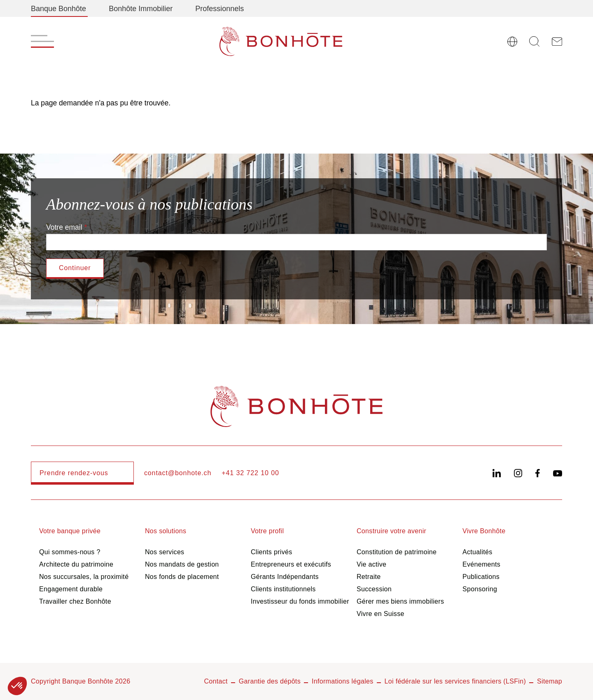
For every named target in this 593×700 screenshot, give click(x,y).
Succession (374, 589)
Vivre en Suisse (381, 614)
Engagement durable (71, 589)
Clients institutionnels (283, 589)
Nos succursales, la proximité (84, 577)
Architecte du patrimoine (76, 564)
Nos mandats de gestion (182, 564)
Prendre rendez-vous (74, 473)
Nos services (165, 552)
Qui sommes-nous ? (70, 552)
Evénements (481, 564)
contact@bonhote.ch (178, 473)
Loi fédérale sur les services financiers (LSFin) (455, 681)
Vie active (371, 564)
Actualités (477, 552)
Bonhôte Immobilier (141, 9)
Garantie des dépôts (270, 681)
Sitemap (550, 681)
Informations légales (343, 681)
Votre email (64, 227)
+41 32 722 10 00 (250, 473)
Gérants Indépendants (285, 577)
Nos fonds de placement (182, 577)
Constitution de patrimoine (397, 552)
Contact (216, 681)
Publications (481, 577)
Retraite (369, 577)
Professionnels (219, 9)
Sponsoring (480, 589)
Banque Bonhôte (58, 9)
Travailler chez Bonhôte (75, 601)
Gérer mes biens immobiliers (400, 601)
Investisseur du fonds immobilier (300, 601)
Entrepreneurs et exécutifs (291, 564)
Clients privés (272, 552)
